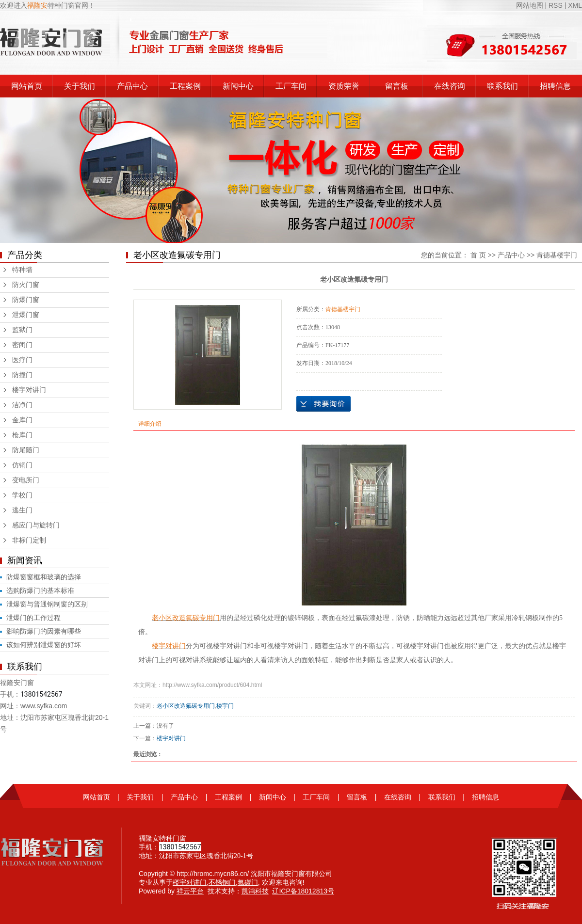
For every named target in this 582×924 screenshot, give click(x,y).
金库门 (22, 420)
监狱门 (22, 330)
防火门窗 (26, 285)
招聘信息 (555, 86)
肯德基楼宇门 (557, 255)
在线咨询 (450, 86)
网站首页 (27, 86)
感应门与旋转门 (36, 525)
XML (575, 5)
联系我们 (502, 86)
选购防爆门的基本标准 (40, 590)
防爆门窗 (26, 300)
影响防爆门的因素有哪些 (44, 631)
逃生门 (22, 510)
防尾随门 (26, 450)
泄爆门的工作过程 (33, 618)
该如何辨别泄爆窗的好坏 (44, 645)
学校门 (22, 495)
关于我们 (80, 86)
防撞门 (22, 375)
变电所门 (26, 480)
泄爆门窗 (26, 315)
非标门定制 (29, 540)
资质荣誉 (344, 86)
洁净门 (22, 405)
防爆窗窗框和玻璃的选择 (44, 577)
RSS (556, 5)
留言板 (397, 86)
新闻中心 (238, 86)
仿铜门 (22, 465)
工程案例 (185, 86)
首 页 (478, 255)
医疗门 (22, 360)
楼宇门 (225, 706)
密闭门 (22, 345)
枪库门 (22, 435)
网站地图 (531, 5)
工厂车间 (291, 86)
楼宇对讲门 (29, 390)
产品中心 (132, 86)
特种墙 (22, 270)
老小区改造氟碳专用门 (186, 706)
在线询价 (323, 404)
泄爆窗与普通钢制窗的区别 (47, 604)
